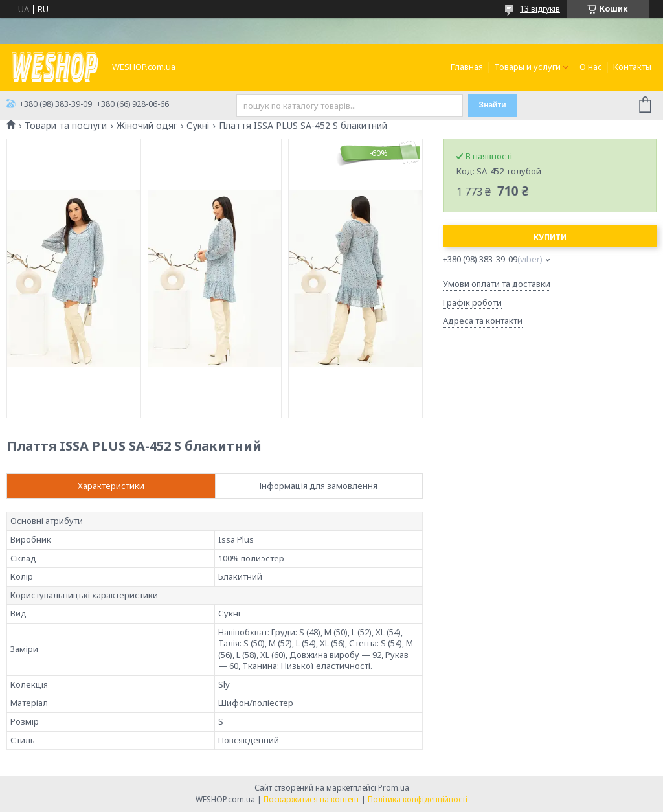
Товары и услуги (527, 67)
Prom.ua (394, 788)
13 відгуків (540, 9)
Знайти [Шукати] (493, 105)
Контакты (632, 67)
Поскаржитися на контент (311, 799)
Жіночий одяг (147, 126)
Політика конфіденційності (418, 799)
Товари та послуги (66, 126)
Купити (550, 237)
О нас (591, 67)
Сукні (198, 126)
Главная (467, 67)
